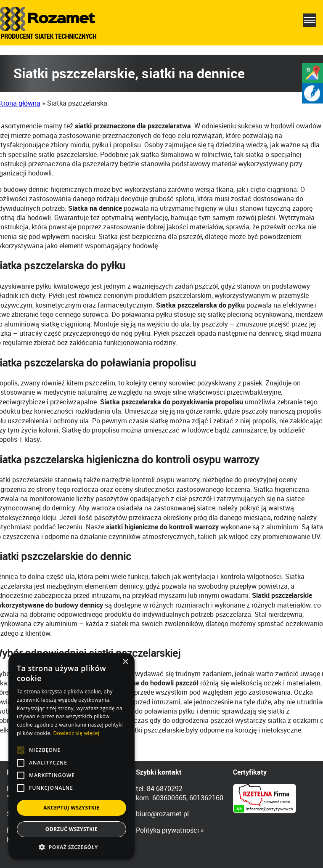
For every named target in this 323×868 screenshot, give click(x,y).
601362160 (206, 798)
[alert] (71, 756)
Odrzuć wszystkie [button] (71, 829)
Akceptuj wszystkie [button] (71, 808)
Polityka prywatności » (170, 830)
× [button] (125, 662)
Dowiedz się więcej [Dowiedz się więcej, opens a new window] (76, 733)
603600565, (170, 798)
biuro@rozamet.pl (162, 814)
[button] (71, 847)
